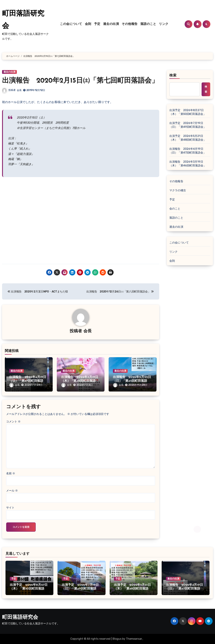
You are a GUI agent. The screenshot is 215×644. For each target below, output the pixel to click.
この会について (71, 24)
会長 (19, 90)
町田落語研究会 (20, 617)
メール (12, 491)
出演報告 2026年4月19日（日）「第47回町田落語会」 (28, 381)
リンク (164, 24)
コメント (13, 422)
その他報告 (130, 24)
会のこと (175, 209)
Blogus (117, 639)
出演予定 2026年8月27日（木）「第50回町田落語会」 (188, 112)
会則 (88, 24)
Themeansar (134, 639)
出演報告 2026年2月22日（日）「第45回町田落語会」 (132, 381)
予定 (97, 24)
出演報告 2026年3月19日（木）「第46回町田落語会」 (80, 381)
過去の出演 (111, 24)
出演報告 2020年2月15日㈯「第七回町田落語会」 (80, 81)
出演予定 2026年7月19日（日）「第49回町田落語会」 (188, 125)
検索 (173, 76)
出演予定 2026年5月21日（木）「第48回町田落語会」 (188, 138)
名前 (11, 473)
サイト (10, 508)
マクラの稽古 (178, 190)
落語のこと (148, 24)
